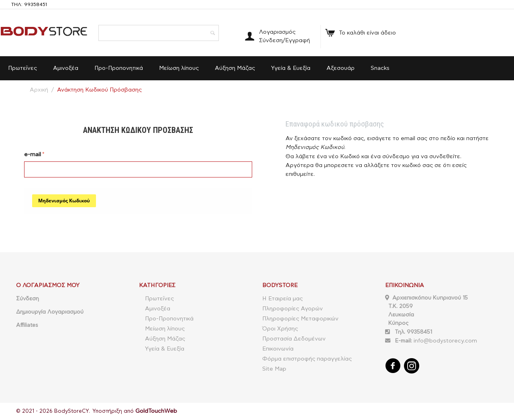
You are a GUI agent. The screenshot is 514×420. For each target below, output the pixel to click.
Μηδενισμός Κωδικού (64, 201)
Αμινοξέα (66, 68)
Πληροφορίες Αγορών (293, 309)
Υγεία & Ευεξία (291, 68)
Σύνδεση (28, 299)
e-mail (33, 155)
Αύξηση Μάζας (235, 68)
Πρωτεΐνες (22, 68)
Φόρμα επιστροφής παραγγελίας (307, 359)
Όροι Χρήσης (280, 329)
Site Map (274, 369)
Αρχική (39, 90)
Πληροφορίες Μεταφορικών (300, 319)
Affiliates (27, 325)
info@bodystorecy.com (445, 341)
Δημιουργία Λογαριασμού (50, 312)
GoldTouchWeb (156, 411)
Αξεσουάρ (341, 68)
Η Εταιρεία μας (282, 299)
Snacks (380, 68)
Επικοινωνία (278, 349)
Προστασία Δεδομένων (294, 339)
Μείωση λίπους (179, 68)
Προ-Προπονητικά (119, 68)
